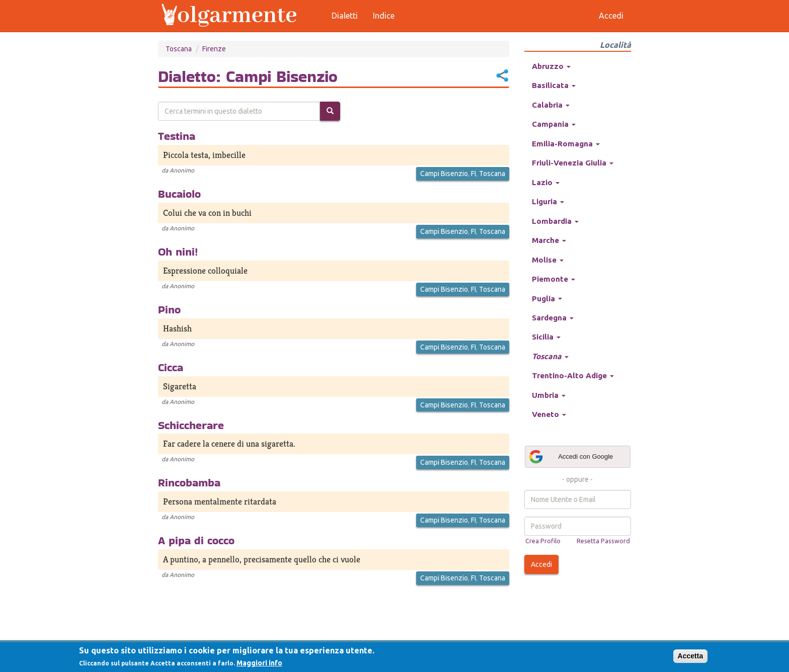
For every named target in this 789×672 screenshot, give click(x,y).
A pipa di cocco (196, 540)
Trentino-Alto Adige (573, 375)
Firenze (214, 49)
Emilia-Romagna (566, 144)
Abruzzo (551, 66)
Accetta (691, 656)
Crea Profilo (543, 541)
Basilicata (554, 85)
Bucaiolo (179, 194)
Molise (548, 260)
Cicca (171, 367)
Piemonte (554, 279)
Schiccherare (191, 425)
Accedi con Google (571, 457)
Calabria (551, 105)
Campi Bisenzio (444, 174)
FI (474, 174)
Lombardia (555, 221)
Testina (177, 136)
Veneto (549, 414)
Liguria (548, 201)
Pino (169, 309)
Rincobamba (189, 482)
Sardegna (553, 318)
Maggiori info (259, 663)
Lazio (546, 182)
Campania (554, 124)
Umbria (549, 395)
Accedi (541, 564)
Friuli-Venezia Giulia (573, 163)
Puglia (547, 299)
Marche (549, 240)
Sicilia (546, 337)
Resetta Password (603, 541)
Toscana (179, 49)
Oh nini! (178, 251)
